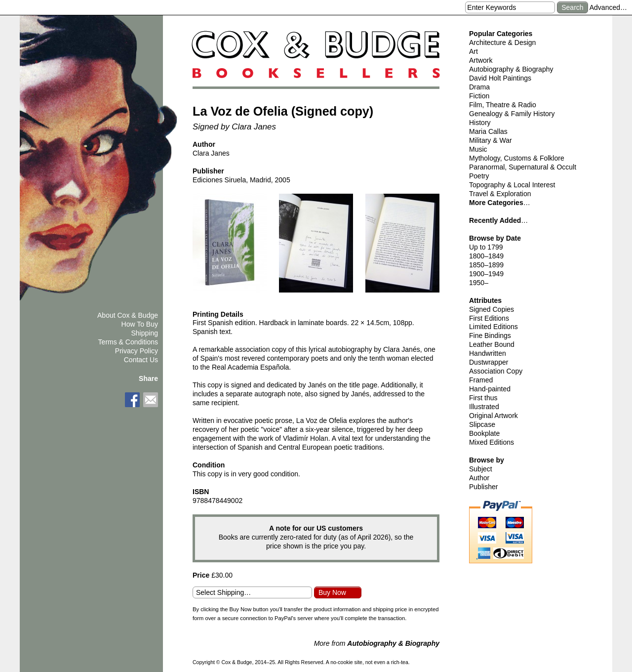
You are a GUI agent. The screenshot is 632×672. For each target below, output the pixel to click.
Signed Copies (492, 309)
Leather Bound (492, 344)
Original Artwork (494, 416)
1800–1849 (486, 256)
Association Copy (496, 371)
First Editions (489, 318)
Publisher (483, 487)
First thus (483, 398)
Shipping (145, 333)
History (480, 123)
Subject (481, 469)
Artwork (481, 60)
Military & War (491, 140)
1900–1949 (486, 274)
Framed (481, 380)
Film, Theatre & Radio (503, 105)
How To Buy (140, 324)
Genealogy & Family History (512, 114)
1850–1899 (486, 265)
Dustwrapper (489, 362)
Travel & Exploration (500, 194)
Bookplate (484, 433)
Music (478, 149)
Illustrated (484, 407)
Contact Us (141, 360)
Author (479, 478)
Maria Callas (488, 131)
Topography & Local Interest (512, 185)
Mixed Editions (492, 442)
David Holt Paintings (500, 78)
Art (474, 51)
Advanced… (608, 7)
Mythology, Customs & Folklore (517, 158)
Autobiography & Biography (511, 69)
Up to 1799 (486, 247)
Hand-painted (490, 389)
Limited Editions (494, 327)
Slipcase (482, 424)
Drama (479, 87)
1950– (479, 283)
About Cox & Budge (128, 315)
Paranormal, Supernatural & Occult (523, 167)
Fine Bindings (490, 336)
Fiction (479, 96)
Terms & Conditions (128, 342)
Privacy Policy (137, 351)
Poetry (479, 176)
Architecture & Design (502, 42)
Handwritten (488, 353)
